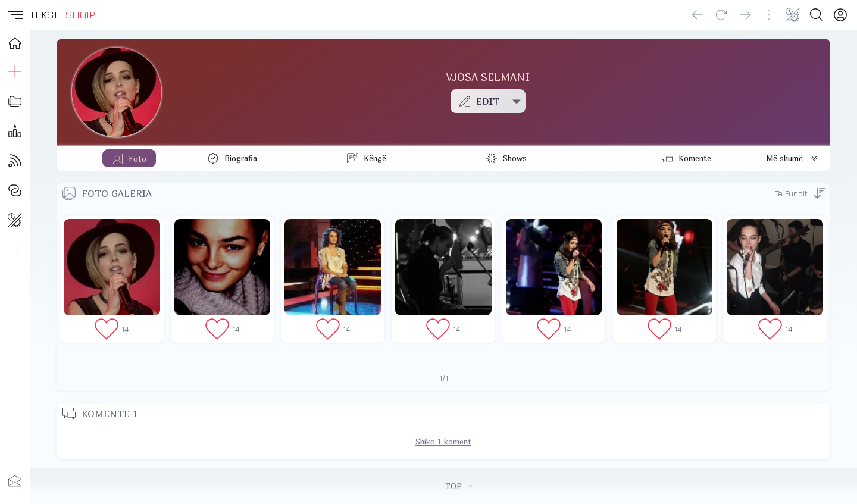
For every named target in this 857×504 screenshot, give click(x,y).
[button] (15, 15)
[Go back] (698, 15)
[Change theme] (793, 15)
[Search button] (817, 15)
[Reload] (721, 15)
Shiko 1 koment (443, 442)
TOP (459, 486)
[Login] (840, 15)
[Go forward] (745, 15)
